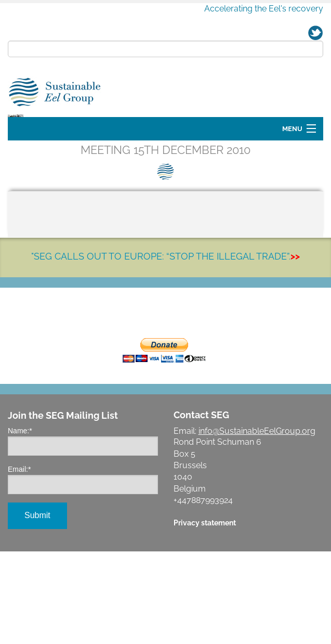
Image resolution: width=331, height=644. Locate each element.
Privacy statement (205, 615)
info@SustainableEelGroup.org (257, 524)
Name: (20, 523)
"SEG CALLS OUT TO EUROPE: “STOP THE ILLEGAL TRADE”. (165, 349)
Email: (19, 562)
